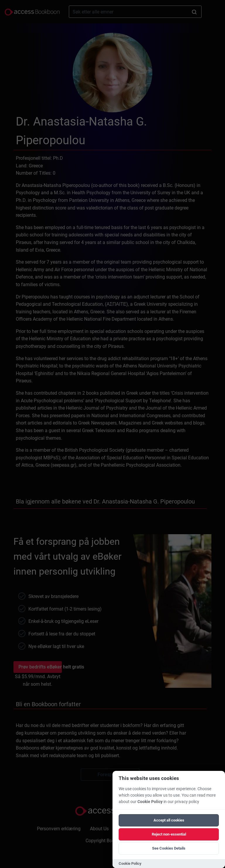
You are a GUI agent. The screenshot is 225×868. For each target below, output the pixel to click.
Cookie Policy (150, 802)
